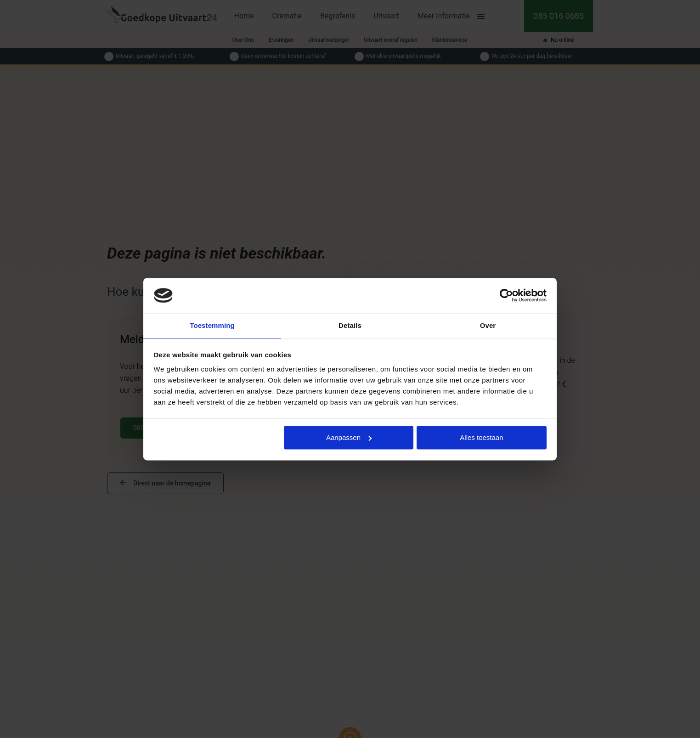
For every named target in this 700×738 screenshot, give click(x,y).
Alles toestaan (481, 438)
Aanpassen (349, 438)
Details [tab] (350, 325)
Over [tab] (488, 325)
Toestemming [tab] (212, 325)
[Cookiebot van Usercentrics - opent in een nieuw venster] (506, 295)
